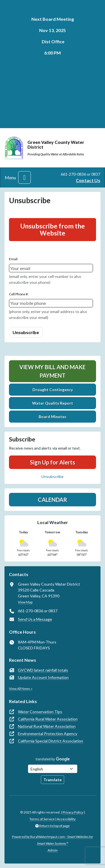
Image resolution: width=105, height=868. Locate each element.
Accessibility (66, 819)
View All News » (21, 689)
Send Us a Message (35, 619)
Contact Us (88, 180)
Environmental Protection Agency (48, 734)
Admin (53, 850)
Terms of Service (42, 819)
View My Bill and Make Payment (53, 371)
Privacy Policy (73, 812)
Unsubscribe (53, 476)
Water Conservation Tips (40, 712)
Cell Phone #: (19, 294)
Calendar (53, 500)
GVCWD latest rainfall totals (43, 670)
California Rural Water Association (48, 719)
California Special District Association (51, 741)
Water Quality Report (53, 403)
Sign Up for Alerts (53, 462)
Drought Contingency (53, 390)
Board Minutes (53, 417)
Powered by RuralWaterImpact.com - (53, 840)
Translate (53, 780)
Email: (14, 259)
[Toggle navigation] (25, 177)
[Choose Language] (53, 769)
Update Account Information (43, 677)
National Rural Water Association (47, 726)
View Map (25, 602)
